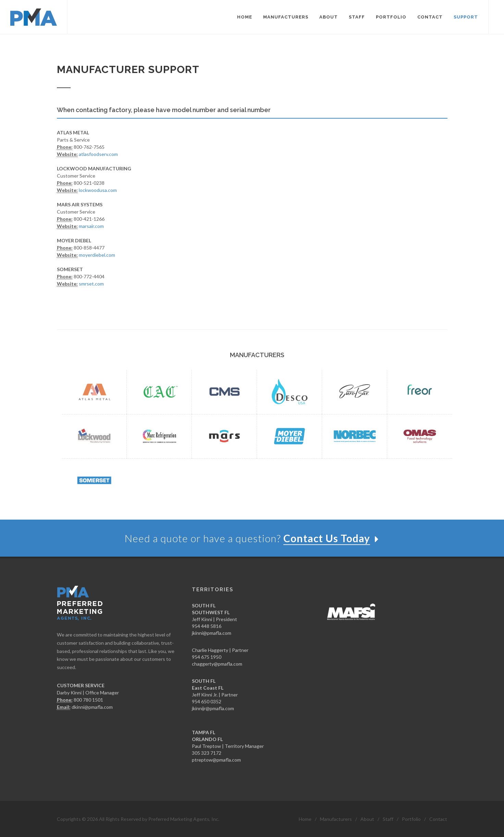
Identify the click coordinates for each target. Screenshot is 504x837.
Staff (388, 819)
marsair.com (91, 226)
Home (305, 819)
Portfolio (411, 819)
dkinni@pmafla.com (92, 707)
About (367, 819)
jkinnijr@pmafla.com (213, 708)
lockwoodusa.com (98, 190)
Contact (438, 819)
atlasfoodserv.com (98, 154)
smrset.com (91, 284)
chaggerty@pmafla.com (217, 664)
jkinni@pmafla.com (212, 633)
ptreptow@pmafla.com (216, 760)
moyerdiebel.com (97, 255)
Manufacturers (336, 819)
